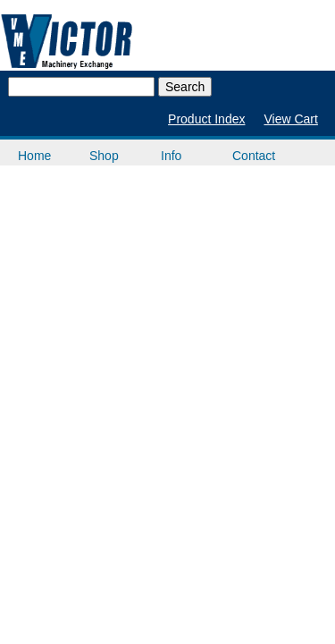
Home (34, 156)
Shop (104, 156)
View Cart (290, 119)
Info (171, 156)
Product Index (206, 119)
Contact (254, 156)
